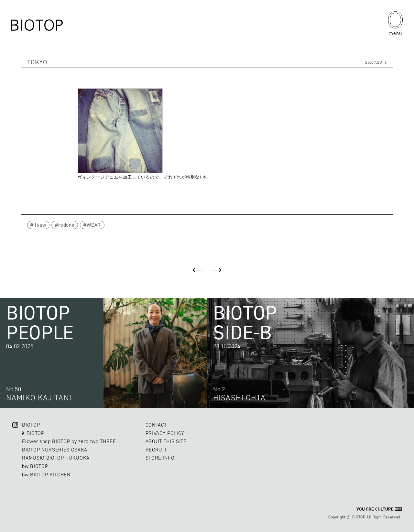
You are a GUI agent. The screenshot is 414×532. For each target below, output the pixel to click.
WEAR (94, 225)
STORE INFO (160, 458)
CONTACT (156, 425)
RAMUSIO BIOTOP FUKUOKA (56, 458)
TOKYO (37, 62)
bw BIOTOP (35, 466)
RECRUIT (156, 450)
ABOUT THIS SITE (166, 441)
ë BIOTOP (33, 433)
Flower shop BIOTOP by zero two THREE (69, 441)
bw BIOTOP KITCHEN (46, 475)
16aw (40, 225)
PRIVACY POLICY (165, 433)
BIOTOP (31, 425)
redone (66, 225)
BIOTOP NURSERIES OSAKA (55, 450)
